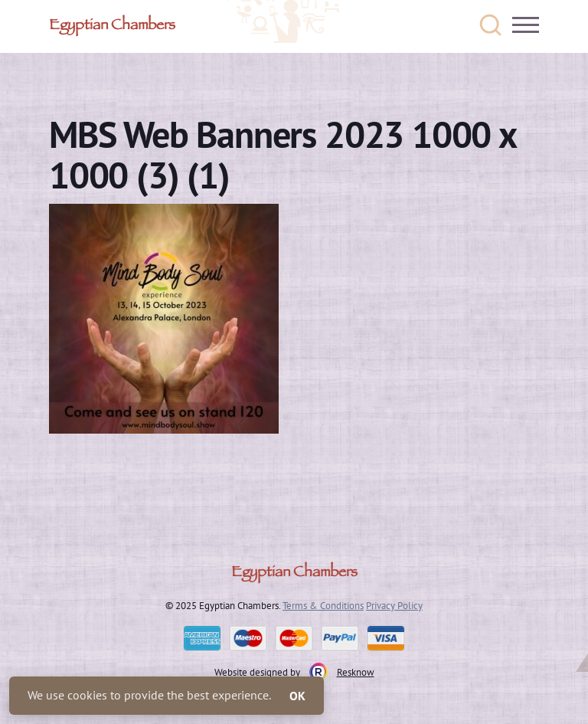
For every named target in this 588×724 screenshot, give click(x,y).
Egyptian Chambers (112, 27)
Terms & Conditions (323, 605)
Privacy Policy (394, 605)
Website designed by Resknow (294, 672)
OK (297, 696)
